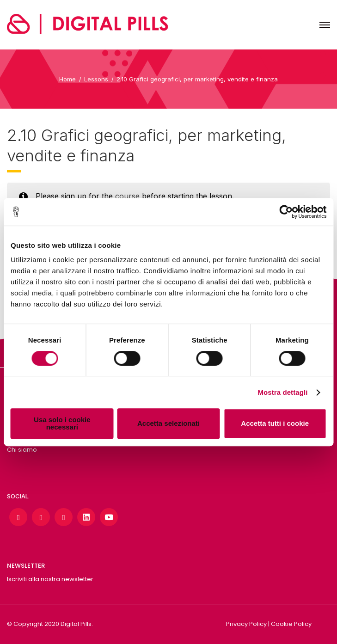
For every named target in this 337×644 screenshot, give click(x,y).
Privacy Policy (246, 624)
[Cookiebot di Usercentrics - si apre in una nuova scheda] (286, 212)
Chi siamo (22, 450)
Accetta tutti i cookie (275, 423)
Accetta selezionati (168, 423)
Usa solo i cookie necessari (62, 423)
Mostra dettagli (282, 392)
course (127, 196)
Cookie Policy (291, 624)
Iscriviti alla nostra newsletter (50, 579)
